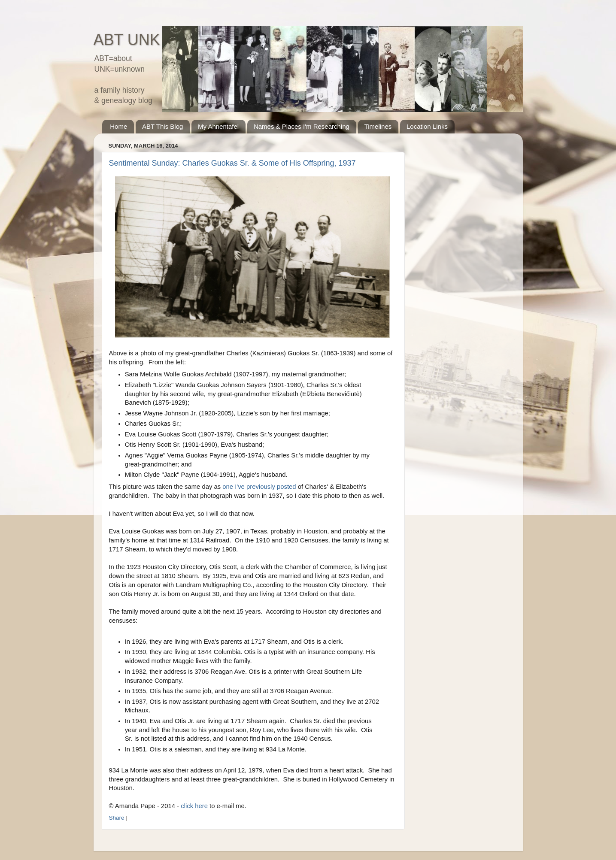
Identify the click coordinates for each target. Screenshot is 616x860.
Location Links (427, 126)
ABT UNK (127, 40)
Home (118, 126)
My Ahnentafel (218, 126)
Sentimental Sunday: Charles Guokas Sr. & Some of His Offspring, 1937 (232, 163)
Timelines (378, 126)
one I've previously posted (259, 487)
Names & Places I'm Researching (302, 126)
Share (117, 818)
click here (194, 806)
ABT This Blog (162, 126)
